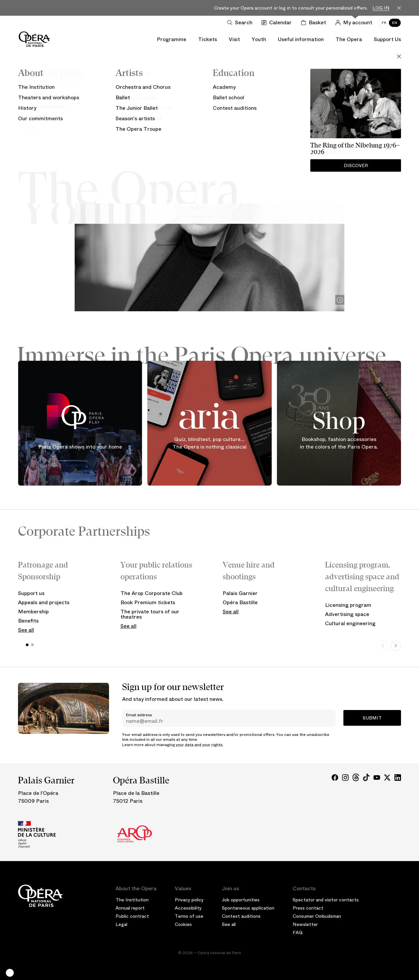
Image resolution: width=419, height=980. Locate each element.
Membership (33, 612)
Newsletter (305, 924)
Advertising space (347, 614)
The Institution (132, 900)
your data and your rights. (200, 745)
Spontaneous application (248, 908)
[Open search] (241, 23)
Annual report (130, 908)
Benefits (28, 621)
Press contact (308, 908)
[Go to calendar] (278, 23)
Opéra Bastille (240, 602)
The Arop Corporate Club (152, 593)
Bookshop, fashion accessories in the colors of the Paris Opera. (339, 443)
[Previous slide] (383, 646)
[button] (10, 973)
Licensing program (348, 605)
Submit (372, 718)
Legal (121, 924)
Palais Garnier (240, 593)
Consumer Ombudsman (317, 916)
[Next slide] (396, 646)
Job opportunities (241, 900)
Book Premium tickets (148, 602)
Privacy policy (189, 900)
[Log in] (355, 23)
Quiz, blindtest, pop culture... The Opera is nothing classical (209, 443)
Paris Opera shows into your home (80, 446)
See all (26, 630)
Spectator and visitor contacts (326, 900)
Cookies (183, 924)
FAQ (298, 932)
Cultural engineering (350, 623)
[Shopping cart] (315, 23)
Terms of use (189, 916)
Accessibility (188, 908)
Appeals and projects (44, 602)
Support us (31, 593)
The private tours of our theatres (150, 614)
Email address (139, 715)
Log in (381, 8)
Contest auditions (241, 916)
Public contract (132, 916)
